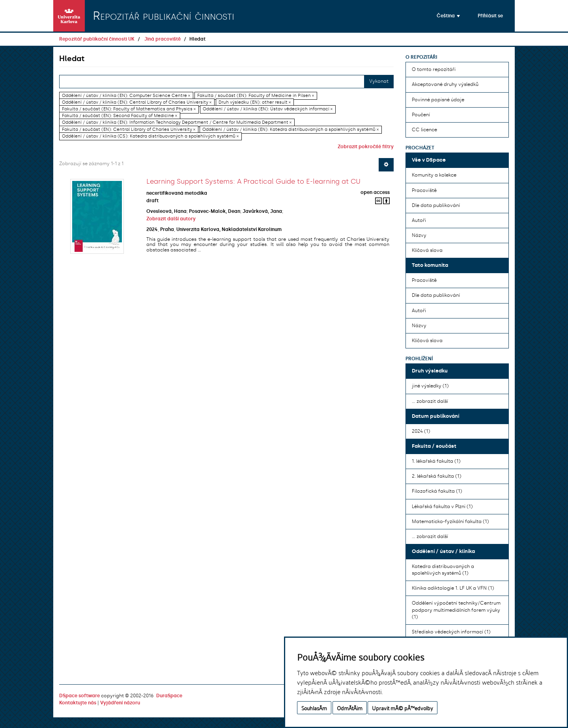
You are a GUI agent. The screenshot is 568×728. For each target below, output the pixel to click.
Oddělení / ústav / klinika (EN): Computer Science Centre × (126, 96)
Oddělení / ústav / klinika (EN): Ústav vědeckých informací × (268, 109)
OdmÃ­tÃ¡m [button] (350, 708)
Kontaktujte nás (78, 703)
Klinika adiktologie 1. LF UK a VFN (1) (453, 588)
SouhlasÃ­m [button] (314, 708)
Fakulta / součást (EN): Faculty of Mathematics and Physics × (129, 109)
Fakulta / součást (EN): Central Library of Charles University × (129, 129)
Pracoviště (424, 190)
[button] (448, 16)
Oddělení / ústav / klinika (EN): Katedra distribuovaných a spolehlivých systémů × (291, 129)
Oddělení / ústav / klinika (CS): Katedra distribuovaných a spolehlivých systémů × (150, 136)
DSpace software (79, 696)
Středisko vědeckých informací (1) (451, 632)
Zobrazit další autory (171, 219)
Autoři (419, 220)
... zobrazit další (430, 401)
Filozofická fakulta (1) (437, 491)
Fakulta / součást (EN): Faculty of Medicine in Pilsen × (256, 96)
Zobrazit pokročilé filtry (366, 147)
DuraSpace (169, 696)
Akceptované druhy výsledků (445, 84)
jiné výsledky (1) (430, 386)
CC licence (424, 130)
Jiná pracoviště (163, 39)
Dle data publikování (436, 205)
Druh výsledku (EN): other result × (255, 102)
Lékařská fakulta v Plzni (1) (442, 506)
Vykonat (379, 81)
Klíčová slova (427, 250)
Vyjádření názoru (120, 703)
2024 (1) (421, 431)
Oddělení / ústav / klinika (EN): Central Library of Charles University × (137, 102)
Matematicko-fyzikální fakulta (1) (450, 521)
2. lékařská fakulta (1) (436, 476)
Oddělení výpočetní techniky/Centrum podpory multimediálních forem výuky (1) (456, 610)
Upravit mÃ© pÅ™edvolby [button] (403, 708)
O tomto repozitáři (434, 69)
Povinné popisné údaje (438, 100)
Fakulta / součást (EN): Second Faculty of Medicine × (120, 116)
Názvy (419, 235)
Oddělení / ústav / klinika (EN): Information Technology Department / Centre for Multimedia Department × (177, 123)
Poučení (421, 115)
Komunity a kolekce (434, 175)
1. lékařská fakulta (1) (436, 461)
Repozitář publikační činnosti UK (97, 39)
